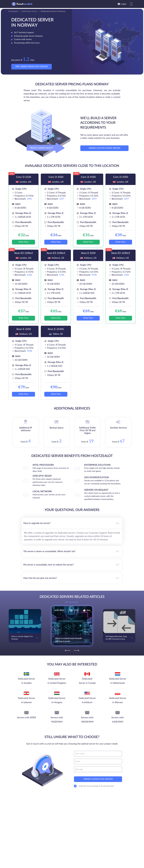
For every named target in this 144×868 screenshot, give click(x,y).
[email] (98, 761)
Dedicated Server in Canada (87, 681)
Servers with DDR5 (27, 718)
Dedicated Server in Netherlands (118, 681)
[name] (98, 754)
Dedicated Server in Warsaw (118, 700)
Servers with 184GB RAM (87, 720)
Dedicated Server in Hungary (57, 700)
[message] (98, 769)
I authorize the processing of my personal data (94, 786)
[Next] (76, 650)
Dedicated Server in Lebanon (27, 700)
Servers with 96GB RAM (57, 720)
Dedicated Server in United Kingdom (57, 681)
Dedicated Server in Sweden (27, 681)
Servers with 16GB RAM (118, 720)
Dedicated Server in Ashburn (87, 700)
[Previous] (68, 650)
